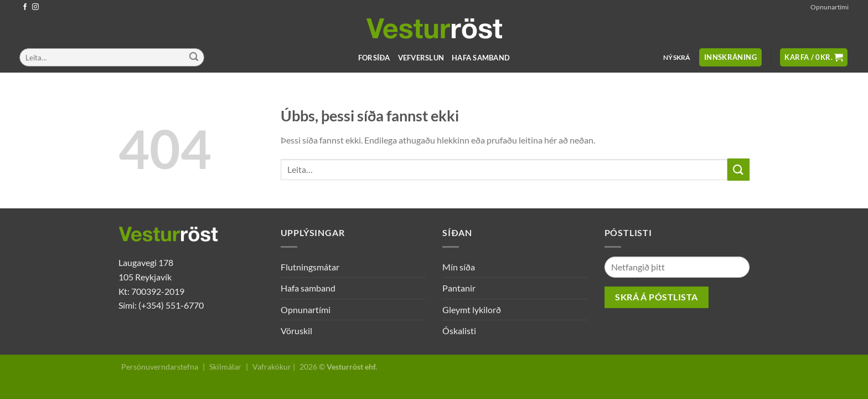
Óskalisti (459, 331)
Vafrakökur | (274, 367)
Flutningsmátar (310, 267)
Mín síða (459, 267)
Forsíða (374, 58)
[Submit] (194, 58)
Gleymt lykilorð (472, 310)
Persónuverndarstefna (160, 367)
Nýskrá (677, 57)
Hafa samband (481, 58)
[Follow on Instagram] (35, 7)
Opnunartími (830, 7)
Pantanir (459, 288)
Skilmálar (225, 367)
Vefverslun (421, 58)
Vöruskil (296, 331)
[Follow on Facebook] (25, 7)
